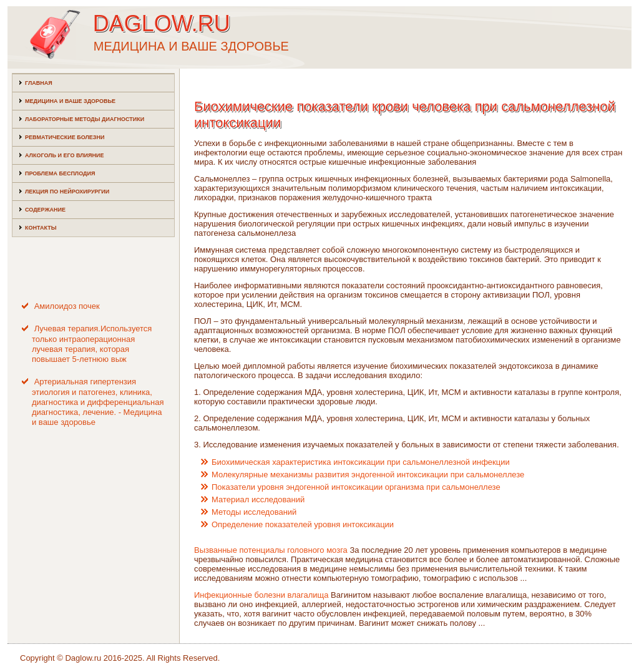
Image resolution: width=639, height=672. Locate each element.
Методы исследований (254, 512)
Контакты (41, 228)
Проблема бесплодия (60, 173)
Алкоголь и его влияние (64, 155)
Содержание (45, 210)
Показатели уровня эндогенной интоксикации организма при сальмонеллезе (356, 487)
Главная (39, 83)
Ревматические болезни (65, 137)
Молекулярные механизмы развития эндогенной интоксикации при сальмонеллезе (368, 475)
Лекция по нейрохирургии (67, 192)
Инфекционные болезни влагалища (261, 595)
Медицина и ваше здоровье (70, 101)
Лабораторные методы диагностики (85, 119)
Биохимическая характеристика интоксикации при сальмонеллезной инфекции (361, 462)
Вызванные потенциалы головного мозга (271, 550)
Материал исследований (258, 499)
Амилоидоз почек (67, 306)
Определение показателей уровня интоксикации (303, 524)
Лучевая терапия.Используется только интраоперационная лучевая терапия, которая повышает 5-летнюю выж (92, 344)
